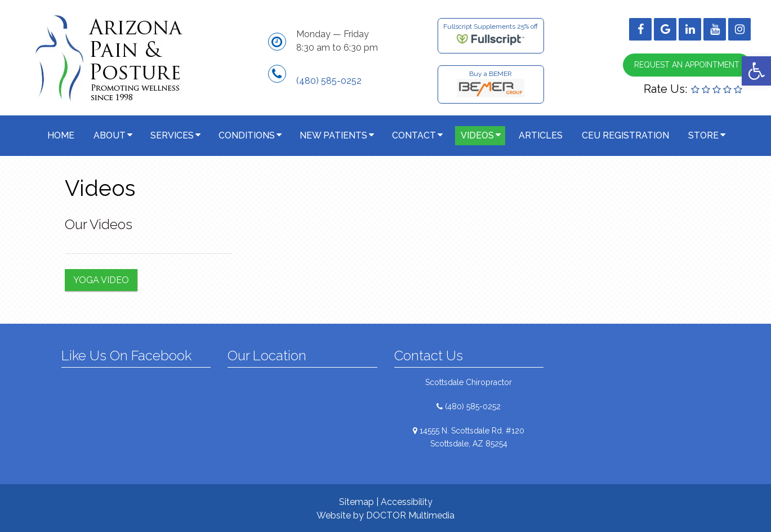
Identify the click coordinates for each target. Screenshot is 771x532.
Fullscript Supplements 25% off (491, 35)
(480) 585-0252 (329, 81)
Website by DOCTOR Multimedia (385, 515)
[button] (756, 71)
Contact (414, 135)
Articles (541, 135)
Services (172, 135)
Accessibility (407, 502)
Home (61, 135)
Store (703, 135)
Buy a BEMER (491, 84)
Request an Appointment (687, 65)
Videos (477, 135)
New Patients (333, 135)
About (110, 135)
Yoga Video (101, 280)
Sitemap (356, 502)
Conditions (247, 135)
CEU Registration (625, 135)
